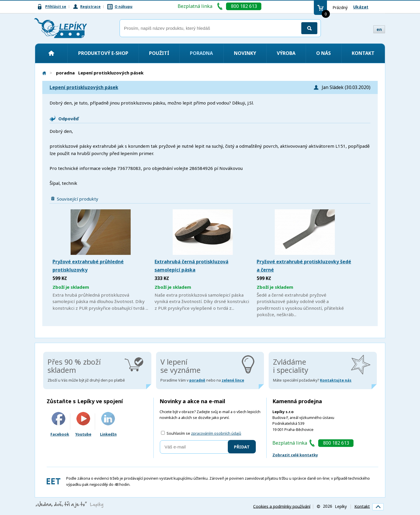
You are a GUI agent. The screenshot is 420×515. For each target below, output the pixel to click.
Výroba (286, 53)
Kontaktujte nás (336, 380)
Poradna (201, 53)
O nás (323, 53)
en (379, 29)
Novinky (245, 53)
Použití (159, 53)
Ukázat (361, 7)
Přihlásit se (56, 7)
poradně (197, 380)
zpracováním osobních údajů (216, 433)
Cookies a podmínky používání (282, 506)
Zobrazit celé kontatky (295, 455)
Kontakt (363, 53)
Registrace (90, 7)
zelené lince (233, 380)
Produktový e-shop (103, 53)
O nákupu (124, 7)
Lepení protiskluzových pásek (84, 87)
